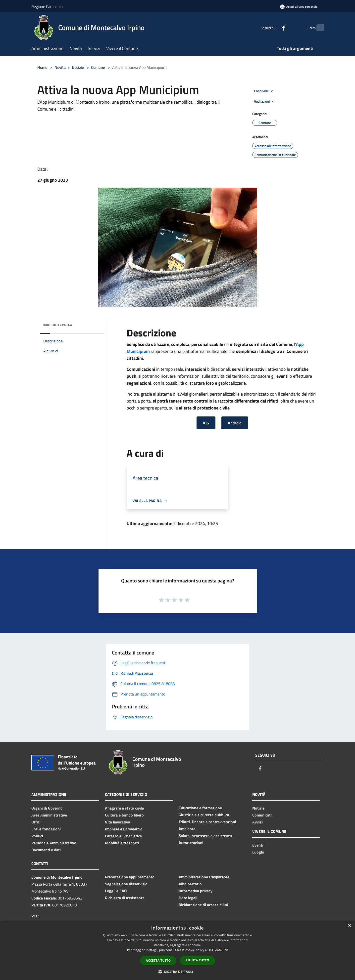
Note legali (188, 898)
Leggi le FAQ (116, 891)
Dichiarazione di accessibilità (203, 905)
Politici (37, 836)
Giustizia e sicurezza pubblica (204, 815)
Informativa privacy (196, 891)
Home (42, 67)
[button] (178, 972)
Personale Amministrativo (54, 843)
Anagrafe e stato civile (124, 808)
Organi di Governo (47, 808)
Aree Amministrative (49, 815)
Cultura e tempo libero (124, 815)
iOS (206, 423)
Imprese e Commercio (124, 829)
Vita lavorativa (118, 822)
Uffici (36, 822)
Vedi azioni (265, 102)
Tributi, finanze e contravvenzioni (207, 822)
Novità (60, 67)
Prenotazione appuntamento (130, 877)
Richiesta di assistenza (125, 898)
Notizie (78, 67)
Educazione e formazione (200, 808)
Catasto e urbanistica (123, 836)
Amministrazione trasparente (204, 877)
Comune (98, 67)
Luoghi (258, 852)
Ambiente (187, 829)
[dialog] (177, 950)
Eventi (258, 845)
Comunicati (262, 815)
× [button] (349, 926)
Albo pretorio (190, 884)
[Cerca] (318, 28)
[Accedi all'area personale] (299, 7)
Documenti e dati (46, 850)
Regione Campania (47, 6)
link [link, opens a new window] (225, 950)
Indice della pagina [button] (58, 325)
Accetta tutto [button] (158, 960)
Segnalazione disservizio (126, 884)
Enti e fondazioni (46, 829)
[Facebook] (274, 27)
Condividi (264, 91)
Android (235, 423)
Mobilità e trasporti (122, 843)
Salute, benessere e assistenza (205, 836)
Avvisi (257, 822)
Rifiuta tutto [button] (197, 960)
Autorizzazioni (191, 843)
